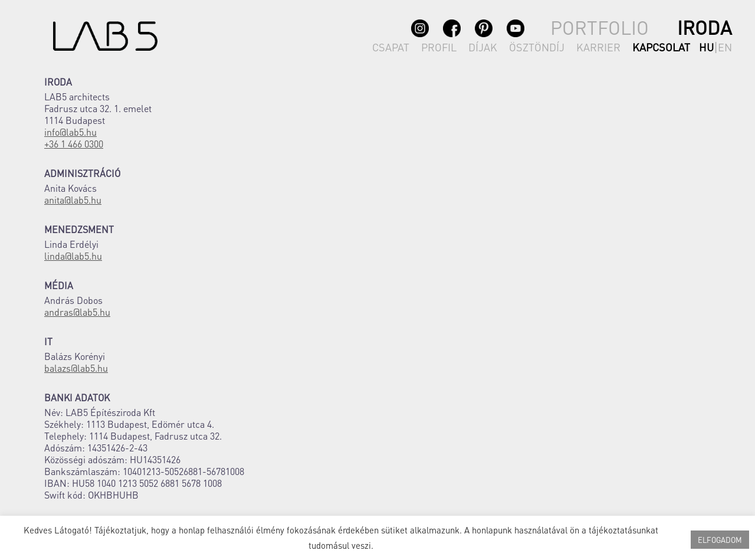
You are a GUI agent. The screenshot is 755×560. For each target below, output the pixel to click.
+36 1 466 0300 (74, 144)
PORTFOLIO (600, 27)
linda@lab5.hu (73, 256)
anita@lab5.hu (73, 200)
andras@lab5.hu (77, 312)
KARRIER (598, 47)
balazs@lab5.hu (76, 368)
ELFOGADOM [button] (720, 540)
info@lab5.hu (70, 132)
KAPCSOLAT (661, 47)
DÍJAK (483, 47)
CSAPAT (391, 47)
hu (706, 47)
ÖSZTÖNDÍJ (537, 47)
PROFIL (439, 47)
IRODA (705, 27)
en (725, 47)
